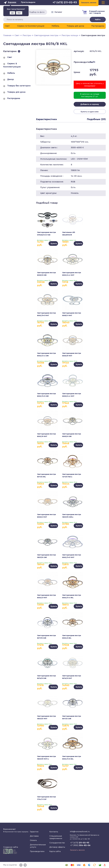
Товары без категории (19, 86)
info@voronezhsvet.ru (80, 832)
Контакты (54, 832)
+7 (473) (80, 843)
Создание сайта (11, 850)
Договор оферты (57, 847)
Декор (11, 79)
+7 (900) (80, 845)
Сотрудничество (57, 843)
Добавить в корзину (90, 104)
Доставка (34, 836)
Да (12, 13)
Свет (7, 26)
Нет (19, 13)
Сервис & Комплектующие (31, 26)
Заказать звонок (77, 850)
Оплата (33, 840)
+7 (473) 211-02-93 (65, 2)
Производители (37, 851)
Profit (92, 62)
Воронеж (12, 2)
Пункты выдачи (28, 2)
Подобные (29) (96, 119)
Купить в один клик (90, 112)
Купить (54, 243)
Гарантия (34, 832)
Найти (98, 19)
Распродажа (98, 26)
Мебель (55, 26)
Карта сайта (55, 851)
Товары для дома (75, 26)
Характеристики (46, 119)
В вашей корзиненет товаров (97, 12)
